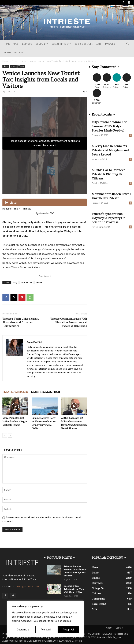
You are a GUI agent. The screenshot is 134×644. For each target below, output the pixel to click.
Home (7, 44)
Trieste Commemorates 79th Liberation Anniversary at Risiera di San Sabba (69, 322)
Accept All (68, 630)
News (16, 44)
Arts (99, 44)
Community (42, 44)
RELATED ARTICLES (15, 392)
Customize (23, 630)
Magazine (110, 44)
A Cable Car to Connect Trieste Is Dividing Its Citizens (108, 174)
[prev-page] (5, 435)
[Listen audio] (45, 202)
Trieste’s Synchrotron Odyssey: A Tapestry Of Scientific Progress (108, 218)
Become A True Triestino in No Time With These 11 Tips (74, 589)
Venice (39, 282)
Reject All (46, 630)
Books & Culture (84, 44)
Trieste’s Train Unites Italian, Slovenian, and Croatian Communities (21, 322)
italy (15, 282)
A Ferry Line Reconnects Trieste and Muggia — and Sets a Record (110, 150)
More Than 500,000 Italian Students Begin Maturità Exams (15, 422)
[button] (127, 44)
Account (19, 52)
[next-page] (10, 435)
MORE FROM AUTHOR (45, 392)
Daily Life (27, 44)
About (109, 628)
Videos (7, 52)
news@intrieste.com (27, 586)
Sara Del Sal (34, 342)
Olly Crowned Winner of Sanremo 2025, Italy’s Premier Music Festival (109, 126)
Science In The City (61, 44)
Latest (24, 61)
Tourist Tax (27, 282)
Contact (119, 628)
